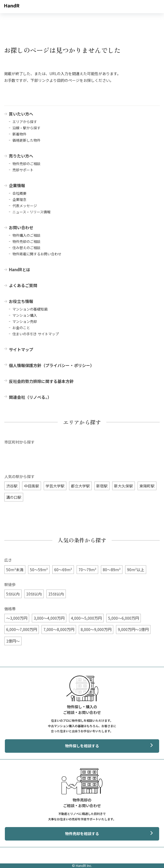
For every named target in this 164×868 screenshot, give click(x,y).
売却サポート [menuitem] (23, 170)
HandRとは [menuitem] (20, 269)
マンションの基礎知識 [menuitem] (30, 309)
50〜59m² (39, 570)
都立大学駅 (80, 486)
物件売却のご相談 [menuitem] (26, 164)
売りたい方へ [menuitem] (21, 156)
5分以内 (13, 594)
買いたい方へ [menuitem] (21, 114)
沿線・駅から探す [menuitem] (26, 128)
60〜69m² (63, 570)
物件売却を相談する (82, 834)
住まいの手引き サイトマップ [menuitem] (36, 334)
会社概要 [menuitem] (19, 193)
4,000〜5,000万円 (86, 618)
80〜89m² (112, 570)
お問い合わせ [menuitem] (21, 227)
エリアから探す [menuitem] (25, 122)
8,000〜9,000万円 (96, 629)
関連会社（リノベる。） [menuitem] (30, 397)
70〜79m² (87, 570)
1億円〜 (13, 641)
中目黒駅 (32, 486)
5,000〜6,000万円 (124, 618)
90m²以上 (136, 570)
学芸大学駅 (55, 486)
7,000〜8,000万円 (59, 629)
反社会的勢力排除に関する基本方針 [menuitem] (41, 381)
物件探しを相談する (82, 746)
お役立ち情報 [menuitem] (21, 301)
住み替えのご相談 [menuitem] (26, 248)
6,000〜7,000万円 (22, 629)
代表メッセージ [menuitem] (25, 206)
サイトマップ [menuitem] (21, 349)
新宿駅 (102, 486)
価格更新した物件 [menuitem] (26, 140)
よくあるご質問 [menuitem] (23, 285)
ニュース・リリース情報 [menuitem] (31, 212)
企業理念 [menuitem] (19, 199)
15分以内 (56, 594)
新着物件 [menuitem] (19, 134)
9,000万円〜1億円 (133, 629)
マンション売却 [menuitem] (25, 321)
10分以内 (34, 594)
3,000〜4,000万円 (49, 618)
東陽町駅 (147, 486)
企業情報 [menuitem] (17, 185)
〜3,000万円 (17, 618)
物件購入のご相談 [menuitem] (26, 235)
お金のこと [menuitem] (21, 328)
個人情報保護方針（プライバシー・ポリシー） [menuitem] (52, 365)
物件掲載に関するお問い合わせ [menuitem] (37, 254)
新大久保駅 (124, 486)
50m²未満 (15, 570)
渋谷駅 (12, 486)
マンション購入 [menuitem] (25, 315)
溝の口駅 (14, 497)
